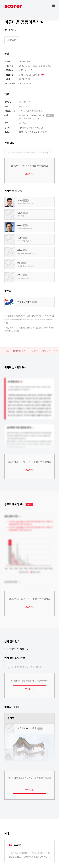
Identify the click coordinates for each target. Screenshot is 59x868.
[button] (55, 5)
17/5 (23, 263)
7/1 (25, 250)
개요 (7, 351)
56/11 (26, 200)
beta (29, 504)
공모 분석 (34, 351)
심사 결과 (46, 351)
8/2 (25, 275)
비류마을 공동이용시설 (24, 22)
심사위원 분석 (19, 351)
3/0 (25, 238)
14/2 (25, 225)
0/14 (35, 302)
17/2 (25, 213)
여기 (45, 328)
